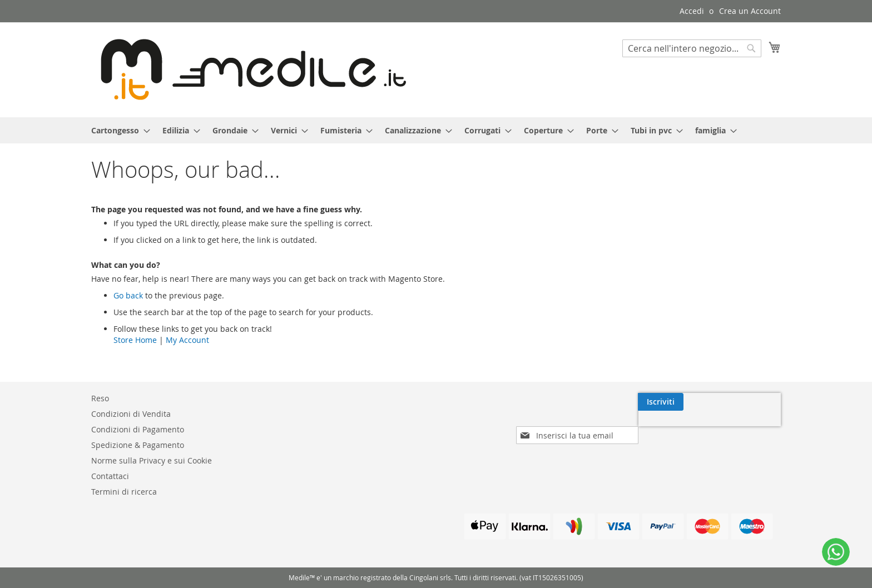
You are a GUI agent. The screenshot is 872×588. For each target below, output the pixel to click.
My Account (187, 340)
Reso (100, 398)
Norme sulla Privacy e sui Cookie (152, 460)
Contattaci (110, 476)
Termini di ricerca (124, 492)
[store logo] (249, 69)
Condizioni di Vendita (131, 414)
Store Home (135, 340)
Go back (128, 295)
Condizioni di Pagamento (138, 429)
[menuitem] (117, 130)
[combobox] (692, 48)
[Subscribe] (758, 402)
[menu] (436, 130)
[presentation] (685, 427)
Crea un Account (750, 11)
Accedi (692, 11)
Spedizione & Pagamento (138, 445)
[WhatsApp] (836, 552)
